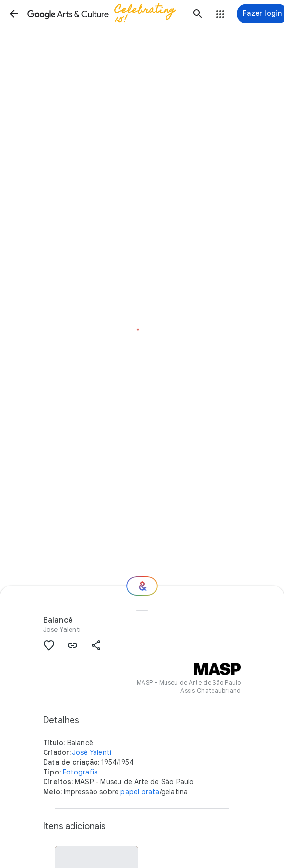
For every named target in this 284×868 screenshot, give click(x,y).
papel (130, 792)
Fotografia (80, 772)
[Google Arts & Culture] (106, 14)
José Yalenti (62, 629)
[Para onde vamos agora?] (142, 586)
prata (151, 792)
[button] (14, 14)
